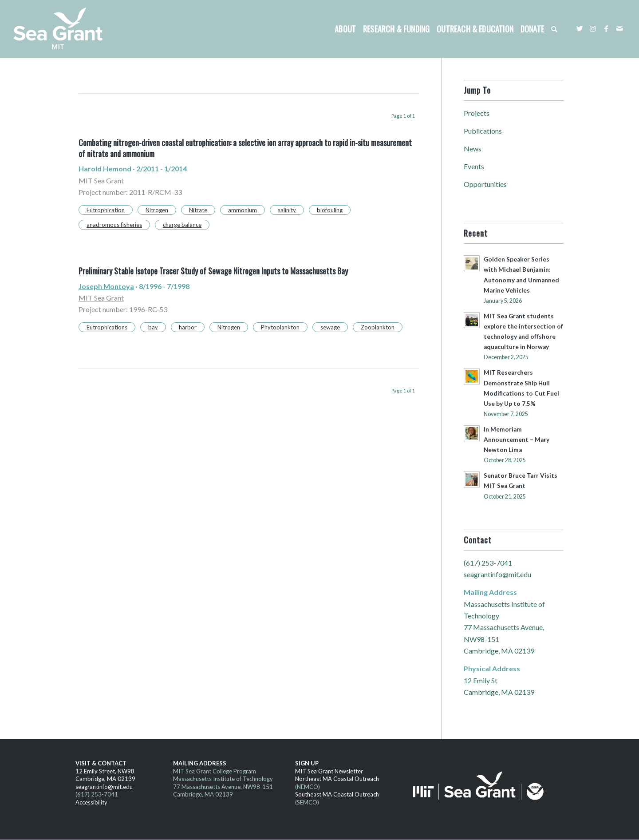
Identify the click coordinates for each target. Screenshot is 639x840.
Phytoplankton (280, 327)
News (473, 149)
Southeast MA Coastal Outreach (337, 794)
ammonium (243, 210)
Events (474, 166)
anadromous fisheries (114, 225)
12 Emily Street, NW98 (105, 771)
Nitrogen (157, 210)
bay (153, 327)
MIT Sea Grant (101, 180)
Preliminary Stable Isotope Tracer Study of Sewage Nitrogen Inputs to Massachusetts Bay (213, 271)
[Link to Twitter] (580, 28)
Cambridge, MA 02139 (105, 779)
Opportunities (485, 184)
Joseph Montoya (106, 286)
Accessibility (91, 802)
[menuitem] (345, 29)
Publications (483, 131)
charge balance (182, 225)
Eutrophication (106, 210)
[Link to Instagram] (593, 28)
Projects (477, 113)
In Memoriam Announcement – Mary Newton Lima (517, 440)
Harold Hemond (105, 168)
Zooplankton (378, 327)
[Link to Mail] (619, 28)
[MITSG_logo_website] (61, 29)
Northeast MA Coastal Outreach (337, 779)
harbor (188, 327)
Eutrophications (107, 327)
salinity (287, 210)
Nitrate (198, 210)
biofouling (330, 210)
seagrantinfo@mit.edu (497, 574)
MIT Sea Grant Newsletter (329, 771)
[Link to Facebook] (606, 28)
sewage (330, 327)
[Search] (554, 29)
